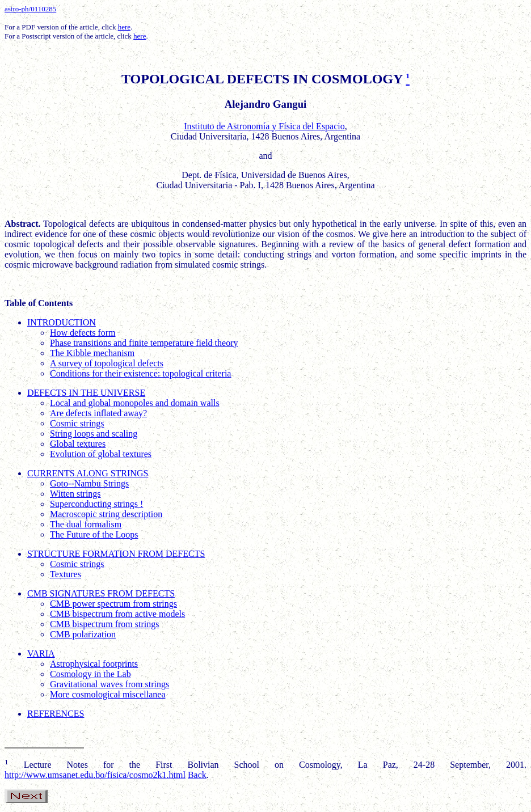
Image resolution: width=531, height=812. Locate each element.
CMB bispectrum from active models (117, 614)
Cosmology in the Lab (90, 674)
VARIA (41, 654)
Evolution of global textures (101, 454)
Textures (66, 574)
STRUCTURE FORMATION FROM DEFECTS (116, 554)
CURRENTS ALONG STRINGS (88, 473)
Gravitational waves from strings (109, 684)
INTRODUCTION (62, 322)
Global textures (78, 444)
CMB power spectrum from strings (113, 604)
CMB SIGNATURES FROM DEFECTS (101, 593)
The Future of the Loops (94, 534)
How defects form (83, 333)
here (124, 27)
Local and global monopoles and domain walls (135, 403)
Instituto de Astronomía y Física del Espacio (264, 126)
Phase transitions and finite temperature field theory (144, 343)
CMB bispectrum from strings (104, 624)
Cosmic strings (77, 423)
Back (197, 775)
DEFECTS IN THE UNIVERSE (86, 393)
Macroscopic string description (106, 514)
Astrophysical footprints (94, 664)
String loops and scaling (94, 434)
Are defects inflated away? (98, 413)
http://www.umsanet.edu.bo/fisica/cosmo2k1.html (95, 775)
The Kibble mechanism (92, 353)
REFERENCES (56, 714)
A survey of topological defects (107, 363)
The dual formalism (86, 524)
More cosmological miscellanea (108, 694)
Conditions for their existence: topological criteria (140, 373)
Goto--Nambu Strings (89, 483)
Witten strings (75, 494)
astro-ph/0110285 (30, 9)
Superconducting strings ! (96, 504)
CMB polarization (83, 634)
